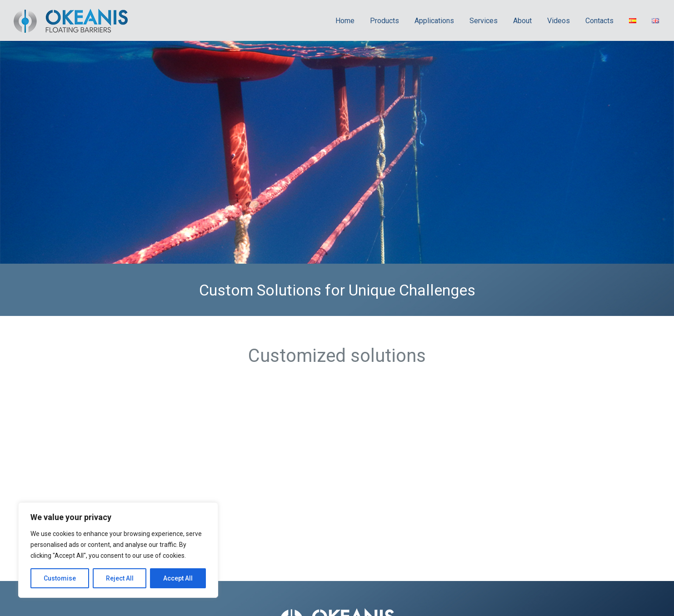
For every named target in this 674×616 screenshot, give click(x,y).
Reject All (120, 578)
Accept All (178, 578)
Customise (60, 578)
